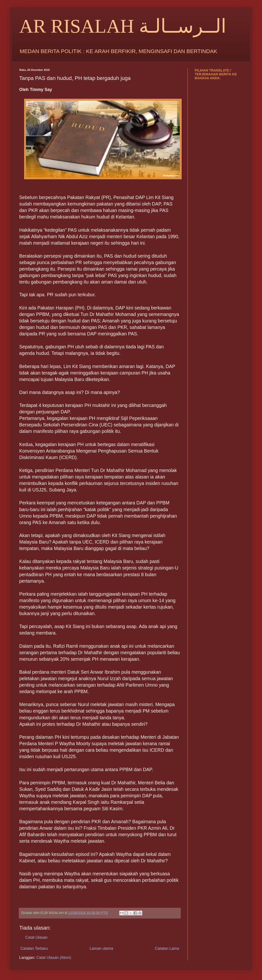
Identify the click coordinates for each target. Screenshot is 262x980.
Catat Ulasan (36, 937)
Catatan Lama (167, 948)
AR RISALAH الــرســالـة (123, 26)
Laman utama (101, 948)
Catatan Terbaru (34, 948)
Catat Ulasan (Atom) (54, 958)
